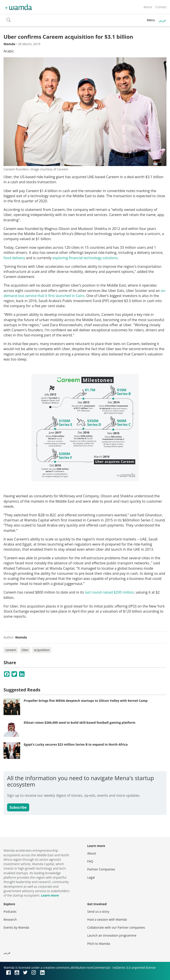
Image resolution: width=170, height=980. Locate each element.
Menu (151, 20)
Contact (161, 7)
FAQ (90, 861)
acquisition (42, 650)
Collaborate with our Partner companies (116, 927)
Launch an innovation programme (112, 935)
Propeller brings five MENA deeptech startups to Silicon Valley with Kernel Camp (86, 701)
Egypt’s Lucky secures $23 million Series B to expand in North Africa (76, 744)
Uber (25, 650)
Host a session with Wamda (107, 919)
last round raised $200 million (109, 592)
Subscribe (18, 807)
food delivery (14, 258)
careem (11, 650)
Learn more (50, 895)
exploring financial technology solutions (85, 258)
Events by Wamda (16, 927)
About (148, 7)
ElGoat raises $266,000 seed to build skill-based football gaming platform (79, 722)
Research (10, 919)
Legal (91, 877)
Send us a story (98, 912)
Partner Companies (101, 869)
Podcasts (10, 912)
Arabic (9, 51)
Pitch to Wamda (99, 944)
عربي (162, 20)
